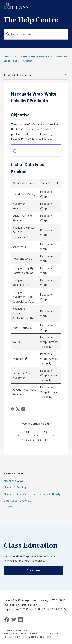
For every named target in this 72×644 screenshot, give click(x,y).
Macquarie (28, 61)
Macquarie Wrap (14, 481)
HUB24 (8, 507)
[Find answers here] (36, 34)
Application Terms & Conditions (21, 634)
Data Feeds (45, 56)
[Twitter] (14, 620)
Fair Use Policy (12, 637)
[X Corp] (18, 409)
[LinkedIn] (23, 409)
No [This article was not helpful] (46, 432)
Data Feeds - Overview (17, 500)
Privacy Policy (54, 634)
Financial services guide (18, 630)
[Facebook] (13, 409)
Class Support (12, 56)
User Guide (29, 56)
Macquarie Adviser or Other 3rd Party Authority (32, 494)
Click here (33, 570)
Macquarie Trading (15, 487)
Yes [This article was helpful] (26, 432)
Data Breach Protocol (40, 637)
